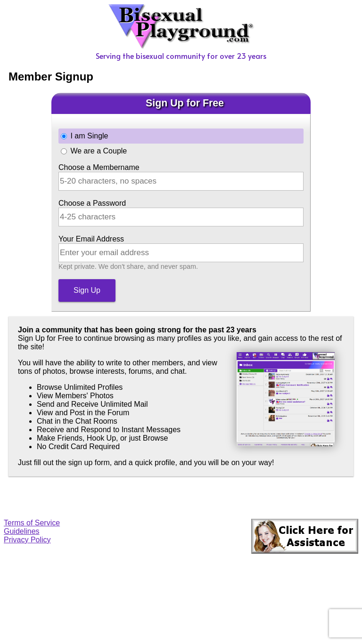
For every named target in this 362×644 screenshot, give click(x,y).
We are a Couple (99, 151)
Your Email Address (91, 239)
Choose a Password (92, 203)
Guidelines (22, 531)
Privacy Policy (27, 540)
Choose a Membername (99, 167)
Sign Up (87, 290)
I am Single (89, 136)
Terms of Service (32, 523)
